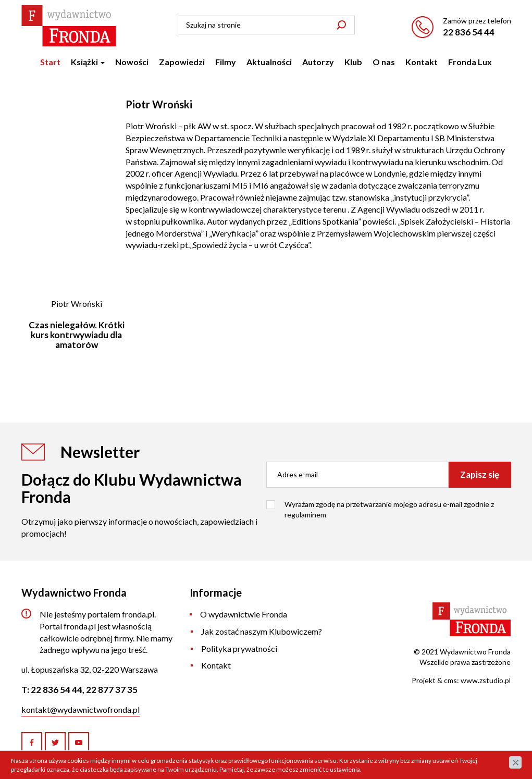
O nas (384, 62)
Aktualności (269, 62)
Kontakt (422, 62)
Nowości (132, 62)
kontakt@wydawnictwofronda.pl (81, 709)
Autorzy (318, 62)
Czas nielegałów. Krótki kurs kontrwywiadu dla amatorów (77, 335)
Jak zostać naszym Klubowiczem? (262, 631)
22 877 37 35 (112, 690)
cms (450, 680)
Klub (353, 62)
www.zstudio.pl (486, 680)
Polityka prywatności (239, 648)
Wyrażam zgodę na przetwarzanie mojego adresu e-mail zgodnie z (389, 509)
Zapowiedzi (182, 62)
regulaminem (305, 515)
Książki (88, 62)
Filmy (226, 62)
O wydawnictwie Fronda (244, 614)
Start (50, 62)
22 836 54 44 (469, 32)
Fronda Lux (470, 62)
